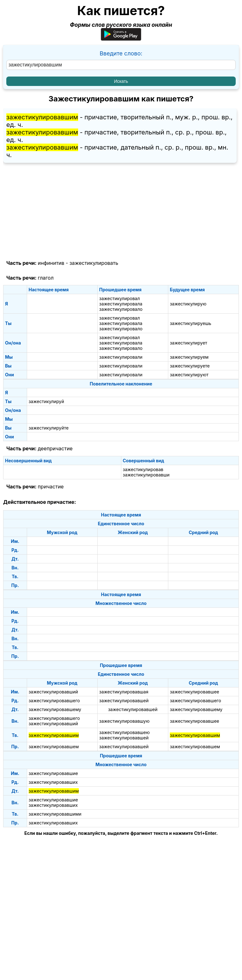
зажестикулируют (189, 375)
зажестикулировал (120, 298)
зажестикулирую (188, 304)
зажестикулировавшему (55, 709)
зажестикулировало (121, 309)
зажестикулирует (189, 343)
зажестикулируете (190, 366)
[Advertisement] (121, 212)
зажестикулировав (143, 469)
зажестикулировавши (146, 475)
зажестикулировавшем (54, 746)
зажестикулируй (46, 401)
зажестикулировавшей (124, 701)
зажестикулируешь (191, 323)
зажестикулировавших (53, 782)
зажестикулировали (121, 357)
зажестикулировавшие (53, 773)
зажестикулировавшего (54, 701)
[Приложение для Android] (121, 39)
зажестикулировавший (53, 692)
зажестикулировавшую (124, 721)
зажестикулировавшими (55, 814)
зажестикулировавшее (195, 692)
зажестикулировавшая (124, 692)
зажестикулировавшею (124, 732)
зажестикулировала (121, 304)
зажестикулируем (189, 357)
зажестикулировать (94, 263)
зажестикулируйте (49, 428)
